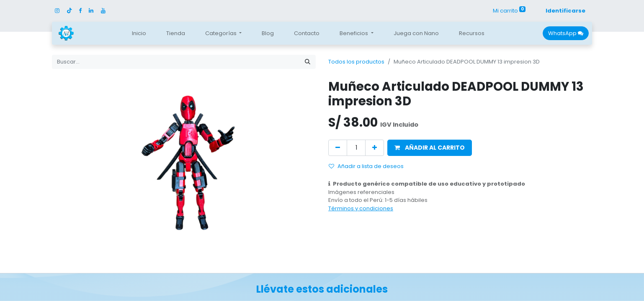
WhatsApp (566, 33)
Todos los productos (356, 62)
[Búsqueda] (308, 62)
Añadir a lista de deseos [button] (366, 166)
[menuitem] (139, 33)
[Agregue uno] (375, 148)
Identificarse (565, 11)
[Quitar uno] (338, 148)
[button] (430, 148)
